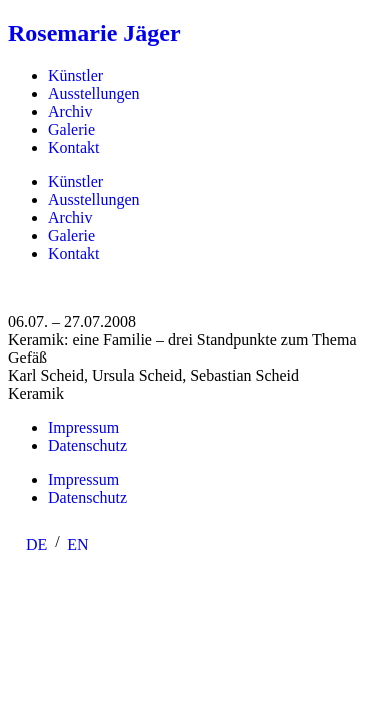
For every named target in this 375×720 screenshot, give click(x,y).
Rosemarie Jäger (94, 33)
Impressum (83, 427)
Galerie (71, 129)
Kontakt (74, 147)
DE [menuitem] (36, 544)
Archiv (70, 111)
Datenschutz (87, 445)
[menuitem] (36, 545)
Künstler (75, 75)
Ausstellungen (94, 93)
